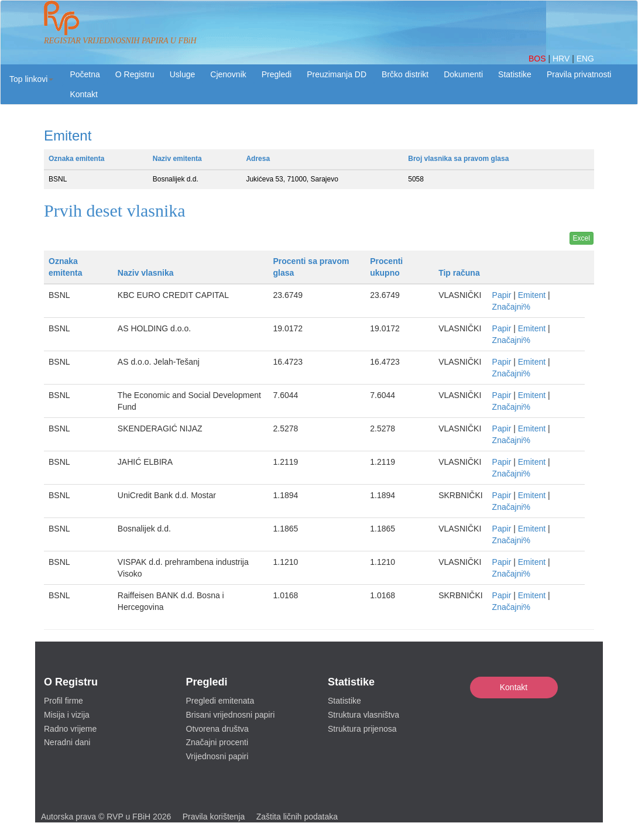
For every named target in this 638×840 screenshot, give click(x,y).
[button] (31, 79)
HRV (562, 59)
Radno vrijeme (70, 729)
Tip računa (459, 273)
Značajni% (511, 307)
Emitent (532, 295)
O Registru (135, 74)
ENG (585, 59)
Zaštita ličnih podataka (297, 817)
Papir (502, 295)
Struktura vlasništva (363, 715)
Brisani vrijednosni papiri (231, 715)
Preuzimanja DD (337, 74)
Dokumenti (463, 74)
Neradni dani (67, 742)
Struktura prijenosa (362, 729)
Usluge (183, 74)
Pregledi (277, 74)
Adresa (258, 159)
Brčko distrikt (405, 74)
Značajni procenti (217, 742)
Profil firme (64, 701)
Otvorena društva (217, 729)
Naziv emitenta (177, 159)
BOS (538, 59)
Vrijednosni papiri (217, 756)
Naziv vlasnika (146, 273)
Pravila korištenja (214, 817)
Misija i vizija (67, 715)
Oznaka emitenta (76, 159)
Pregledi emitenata (220, 701)
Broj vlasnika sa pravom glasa (458, 159)
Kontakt (514, 687)
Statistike (515, 74)
